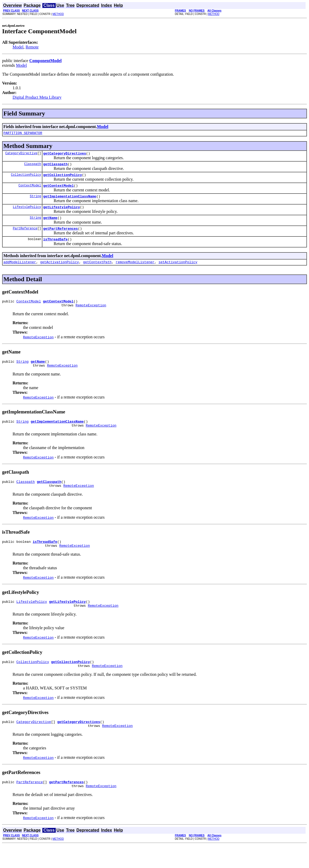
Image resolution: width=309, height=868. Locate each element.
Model (18, 47)
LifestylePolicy (27, 212)
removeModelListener (135, 270)
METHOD (58, 14)
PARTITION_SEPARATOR (23, 134)
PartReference (25, 235)
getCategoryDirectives (65, 155)
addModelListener (20, 270)
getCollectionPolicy (63, 178)
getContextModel (58, 189)
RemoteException (91, 315)
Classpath (33, 166)
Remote (32, 47)
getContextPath (97, 270)
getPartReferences (61, 235)
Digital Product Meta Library (37, 97)
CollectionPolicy (26, 178)
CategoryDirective (21, 155)
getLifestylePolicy (61, 212)
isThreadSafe (55, 247)
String (35, 201)
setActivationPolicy (178, 270)
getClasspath (55, 166)
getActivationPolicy (59, 270)
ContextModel (30, 189)
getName (50, 224)
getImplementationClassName (70, 201)
